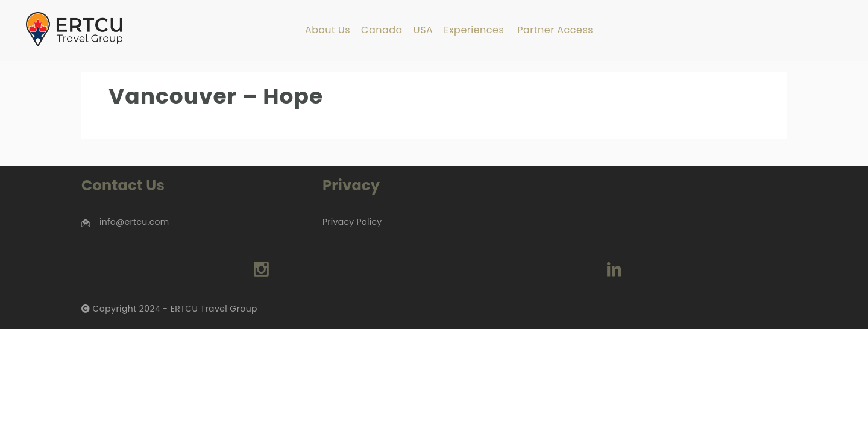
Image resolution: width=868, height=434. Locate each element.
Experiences (474, 30)
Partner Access (555, 30)
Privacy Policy (352, 222)
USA (423, 30)
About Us (328, 30)
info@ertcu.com (134, 222)
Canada (382, 30)
